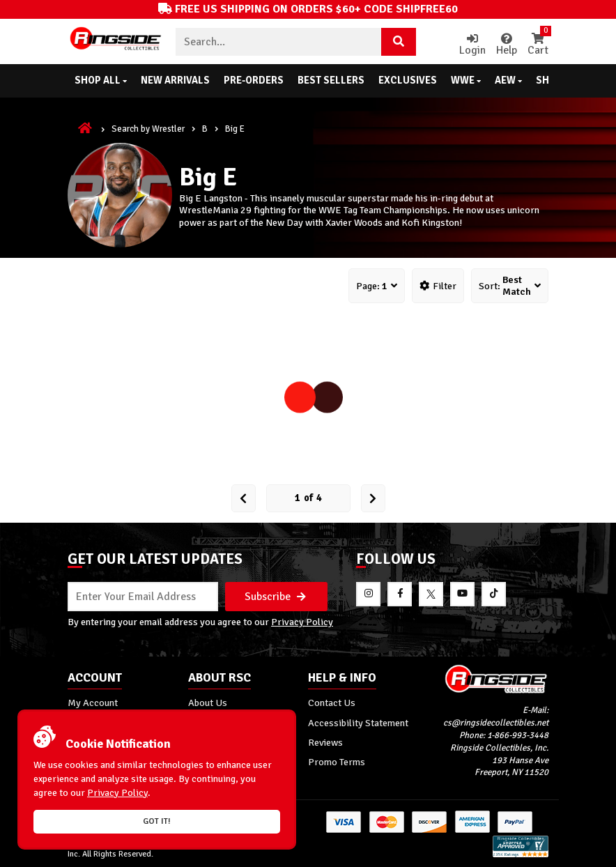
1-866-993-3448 (518, 735)
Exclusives (408, 80)
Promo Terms (337, 762)
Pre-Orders (254, 80)
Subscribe (275, 597)
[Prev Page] (244, 498)
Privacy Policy (302, 622)
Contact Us (332, 703)
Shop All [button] (101, 80)
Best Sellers (331, 80)
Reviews (325, 742)
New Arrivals (175, 80)
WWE (466, 80)
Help (507, 45)
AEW (508, 80)
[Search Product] (399, 42)
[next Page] (373, 498)
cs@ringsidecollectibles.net (496, 723)
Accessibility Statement (358, 723)
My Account (93, 703)
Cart (538, 45)
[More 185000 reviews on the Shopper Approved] (521, 855)
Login (472, 45)
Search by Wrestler (148, 129)
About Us (208, 703)
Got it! (157, 821)
